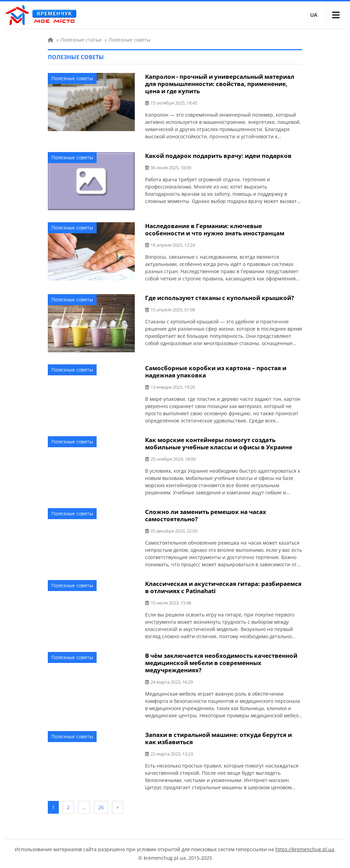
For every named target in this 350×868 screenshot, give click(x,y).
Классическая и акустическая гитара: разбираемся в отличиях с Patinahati (223, 587)
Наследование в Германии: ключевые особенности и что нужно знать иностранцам (215, 229)
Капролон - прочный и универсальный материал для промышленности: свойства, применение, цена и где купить (220, 84)
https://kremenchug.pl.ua (305, 849)
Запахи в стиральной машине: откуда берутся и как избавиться (218, 738)
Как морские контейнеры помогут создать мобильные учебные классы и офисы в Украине (219, 443)
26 (101, 807)
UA (314, 15)
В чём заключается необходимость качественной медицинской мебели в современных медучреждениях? (221, 663)
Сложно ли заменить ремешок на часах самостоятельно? (206, 515)
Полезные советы (72, 78)
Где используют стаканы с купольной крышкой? (220, 298)
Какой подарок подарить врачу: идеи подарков (218, 156)
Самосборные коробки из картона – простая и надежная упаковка (216, 372)
